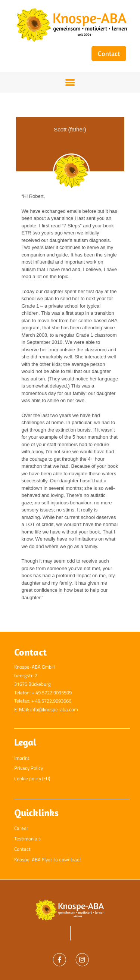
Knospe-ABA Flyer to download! (47, 859)
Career (21, 828)
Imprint (22, 758)
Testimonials (27, 839)
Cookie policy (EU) (32, 778)
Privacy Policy (29, 768)
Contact (22, 849)
